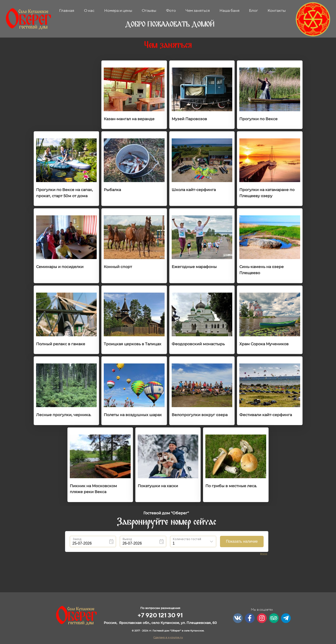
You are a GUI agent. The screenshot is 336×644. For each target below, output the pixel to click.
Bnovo (264, 554)
